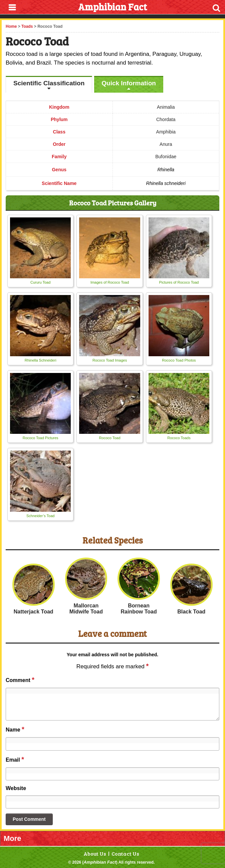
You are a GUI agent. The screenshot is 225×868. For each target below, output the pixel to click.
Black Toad (191, 612)
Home (11, 26)
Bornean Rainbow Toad (139, 609)
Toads (27, 26)
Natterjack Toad (34, 612)
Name (15, 729)
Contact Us (125, 854)
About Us (95, 854)
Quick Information (129, 83)
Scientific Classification (49, 83)
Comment (20, 680)
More (13, 838)
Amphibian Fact (100, 862)
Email (15, 759)
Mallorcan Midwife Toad (86, 609)
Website (16, 788)
